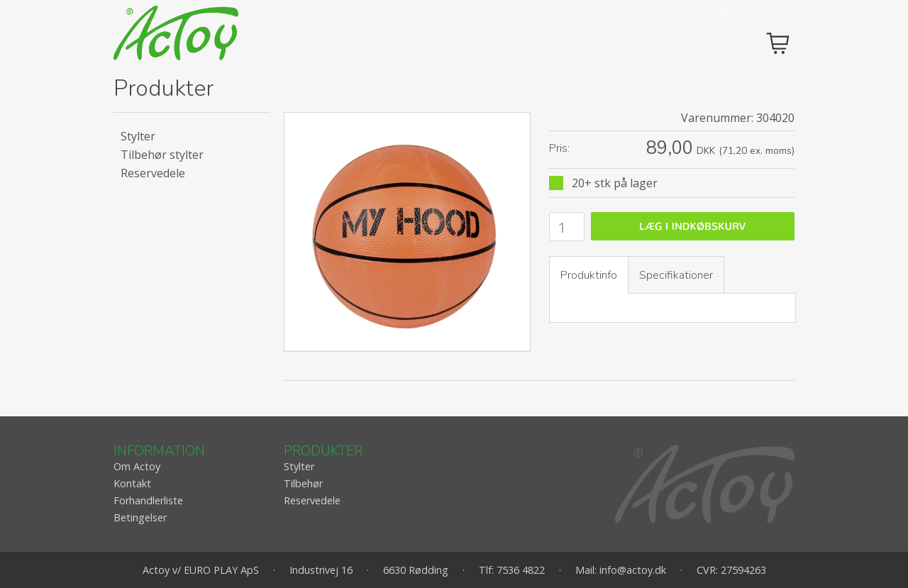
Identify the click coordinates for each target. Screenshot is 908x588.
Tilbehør (303, 483)
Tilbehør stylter (162, 155)
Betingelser (140, 517)
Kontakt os (724, 11)
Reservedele (153, 173)
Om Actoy (774, 11)
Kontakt (132, 483)
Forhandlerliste (148, 500)
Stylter (138, 136)
